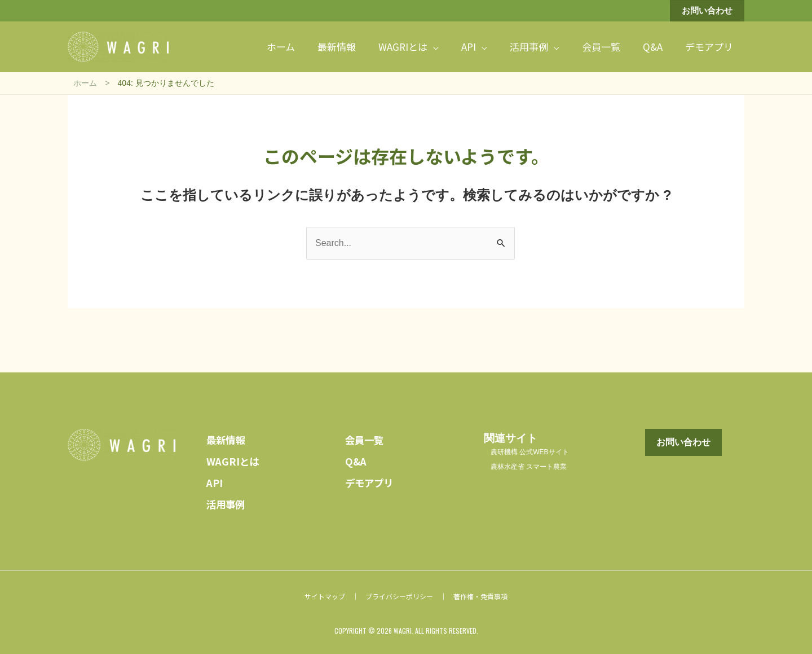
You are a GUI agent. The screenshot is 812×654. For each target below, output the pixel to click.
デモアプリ (372, 480)
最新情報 (228, 437)
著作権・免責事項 (480, 594)
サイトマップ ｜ (332, 594)
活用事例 (228, 501)
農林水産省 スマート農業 (529, 465)
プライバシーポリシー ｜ (406, 594)
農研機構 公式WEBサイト (530, 450)
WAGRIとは (235, 458)
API (216, 480)
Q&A (357, 458)
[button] (707, 11)
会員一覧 (367, 437)
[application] (433, 45)
